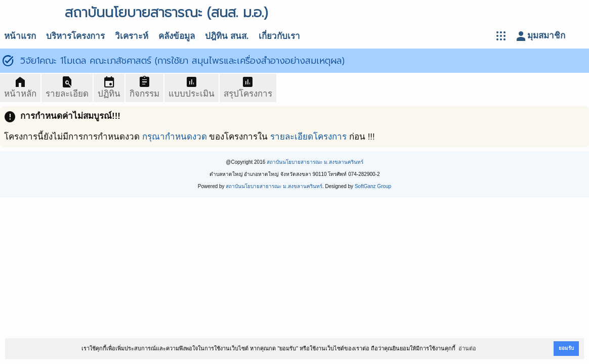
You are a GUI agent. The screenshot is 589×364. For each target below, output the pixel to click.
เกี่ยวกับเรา (279, 36)
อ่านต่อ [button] (467, 348)
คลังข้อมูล (177, 36)
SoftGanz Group (373, 186)
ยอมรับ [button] (566, 348)
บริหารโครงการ (75, 36)
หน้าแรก (20, 36)
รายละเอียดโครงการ (308, 137)
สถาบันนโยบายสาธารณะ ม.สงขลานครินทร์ (315, 162)
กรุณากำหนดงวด (175, 137)
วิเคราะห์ (132, 36)
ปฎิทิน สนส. (227, 36)
